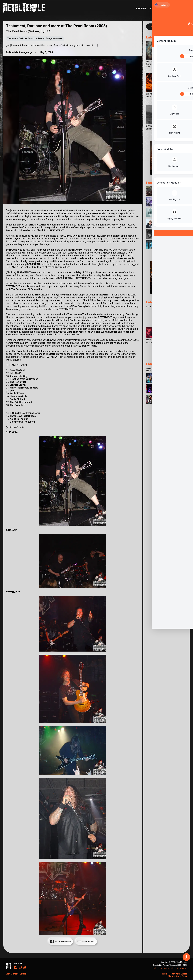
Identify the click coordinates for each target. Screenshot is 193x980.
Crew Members (12, 974)
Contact (23, 974)
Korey (174, 974)
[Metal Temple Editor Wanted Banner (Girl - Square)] (166, 174)
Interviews (156, 9)
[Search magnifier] (183, 27)
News (182, 9)
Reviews (141, 9)
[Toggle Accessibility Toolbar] (186, 957)
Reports (171, 9)
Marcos (184, 974)
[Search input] (164, 27)
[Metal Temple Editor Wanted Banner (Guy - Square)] (166, 293)
